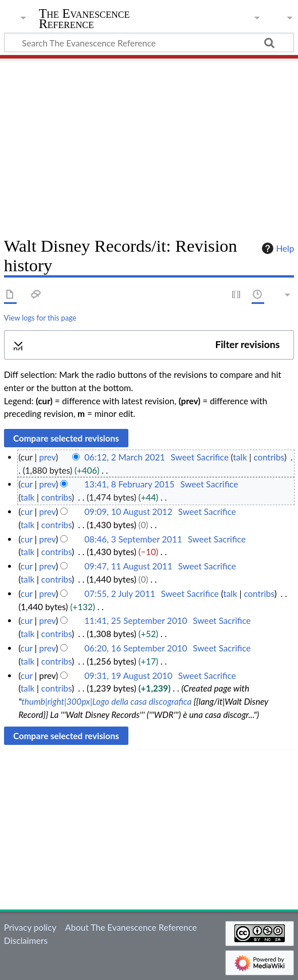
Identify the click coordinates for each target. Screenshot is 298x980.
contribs (268, 457)
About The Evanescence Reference (131, 927)
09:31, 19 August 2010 (128, 676)
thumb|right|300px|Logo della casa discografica (106, 701)
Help (277, 248)
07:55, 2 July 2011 (119, 594)
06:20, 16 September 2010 (136, 648)
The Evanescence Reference (85, 20)
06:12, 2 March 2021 (125, 457)
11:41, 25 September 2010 (136, 620)
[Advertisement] (149, 143)
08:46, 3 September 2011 (133, 539)
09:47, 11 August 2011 (128, 566)
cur (27, 484)
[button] (149, 345)
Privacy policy (30, 927)
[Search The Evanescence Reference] (149, 42)
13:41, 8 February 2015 (129, 484)
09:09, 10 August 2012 (128, 512)
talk (240, 457)
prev (47, 457)
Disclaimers (26, 940)
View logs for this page (40, 318)
